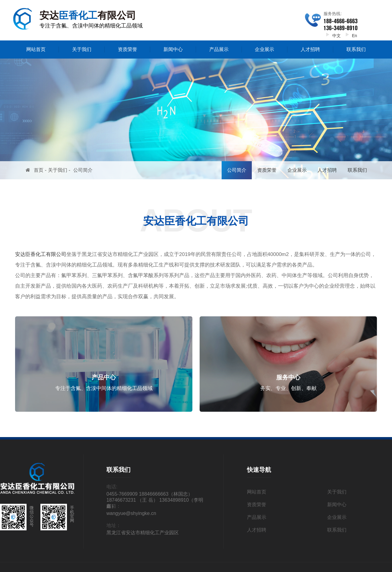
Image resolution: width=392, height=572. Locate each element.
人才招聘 (310, 49)
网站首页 (36, 49)
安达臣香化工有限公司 (41, 254)
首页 (39, 170)
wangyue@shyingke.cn (131, 513)
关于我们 (82, 49)
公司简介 (83, 170)
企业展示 (264, 49)
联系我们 (356, 49)
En (350, 36)
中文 (332, 36)
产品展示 (219, 49)
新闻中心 (173, 49)
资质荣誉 (128, 49)
